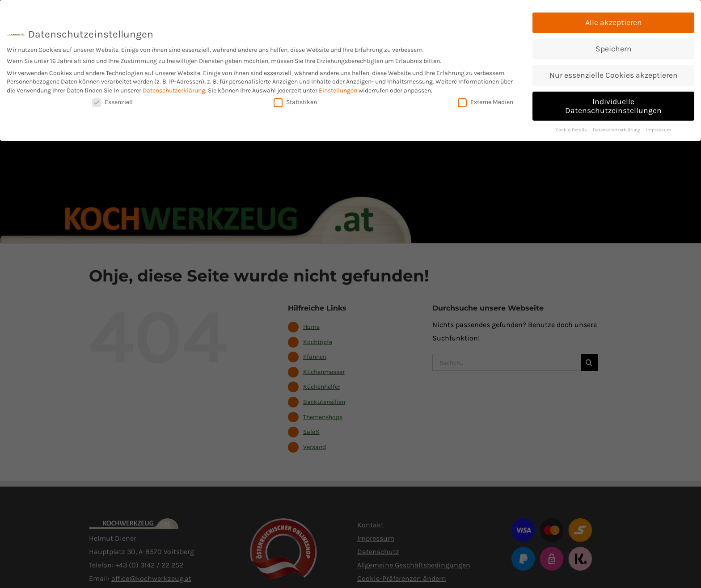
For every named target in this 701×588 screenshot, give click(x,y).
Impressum (659, 129)
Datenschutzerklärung (174, 90)
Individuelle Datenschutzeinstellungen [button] (613, 105)
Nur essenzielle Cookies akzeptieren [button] (614, 75)
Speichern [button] (614, 48)
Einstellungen (338, 90)
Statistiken (295, 101)
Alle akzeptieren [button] (614, 22)
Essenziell (112, 101)
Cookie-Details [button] (572, 129)
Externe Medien (486, 101)
